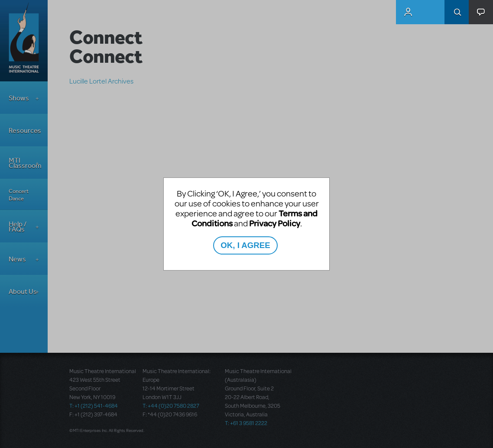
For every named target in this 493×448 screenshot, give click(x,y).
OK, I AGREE (245, 245)
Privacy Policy (275, 223)
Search (457, 12)
